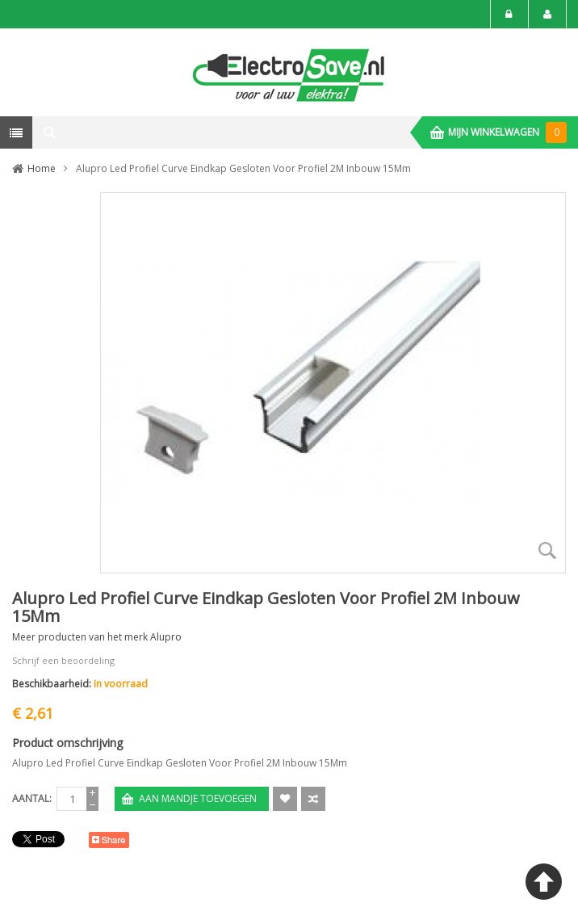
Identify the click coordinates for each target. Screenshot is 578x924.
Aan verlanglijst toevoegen (285, 799)
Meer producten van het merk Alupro (97, 637)
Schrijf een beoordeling (63, 660)
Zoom (547, 551)
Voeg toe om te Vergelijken (313, 799)
